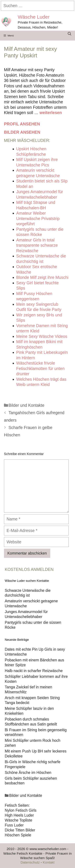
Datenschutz (30, 862)
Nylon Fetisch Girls (21, 810)
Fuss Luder (14, 825)
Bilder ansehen (22, 132)
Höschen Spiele (18, 835)
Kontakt (49, 862)
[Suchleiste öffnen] (70, 34)
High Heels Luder (19, 815)
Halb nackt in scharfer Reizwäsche (34, 671)
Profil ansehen (22, 124)
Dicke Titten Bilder (20, 830)
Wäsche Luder (34, 17)
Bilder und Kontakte (26, 405)
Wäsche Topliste (18, 820)
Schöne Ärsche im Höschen (28, 773)
